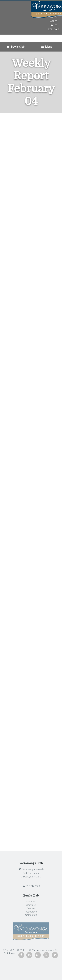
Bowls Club (16, 47)
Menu (47, 47)
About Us (31, 902)
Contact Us (31, 915)
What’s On (31, 905)
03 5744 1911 (31, 886)
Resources (31, 912)
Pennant (31, 908)
